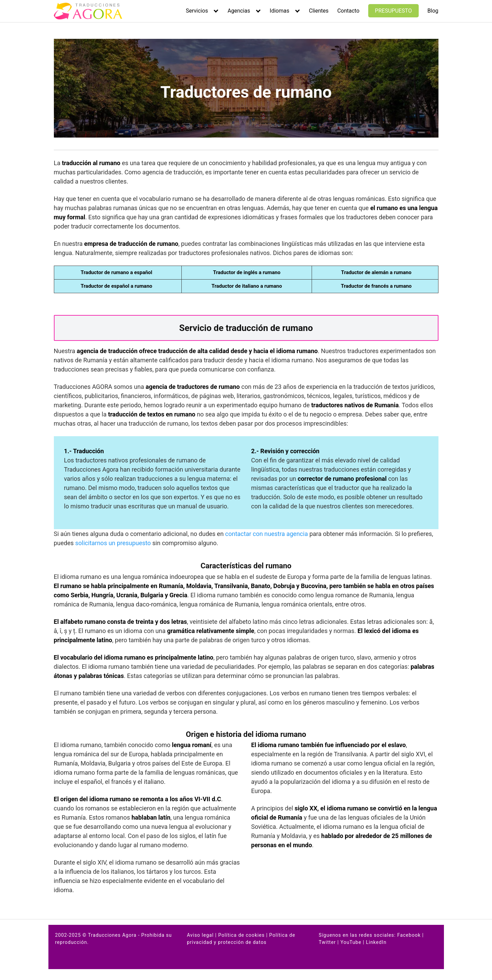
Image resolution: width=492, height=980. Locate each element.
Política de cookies (241, 935)
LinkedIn (376, 942)
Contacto (348, 11)
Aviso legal (200, 935)
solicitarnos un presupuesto (113, 543)
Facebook (409, 935)
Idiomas (279, 11)
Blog (433, 11)
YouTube (351, 942)
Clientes (319, 11)
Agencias (239, 11)
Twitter (327, 942)
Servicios (197, 11)
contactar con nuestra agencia (266, 534)
